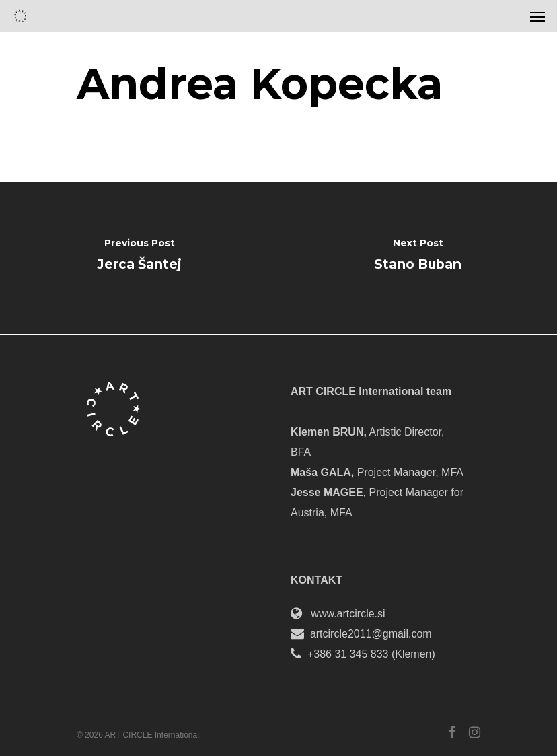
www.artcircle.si (348, 614)
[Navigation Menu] (537, 16)
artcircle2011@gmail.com (371, 634)
